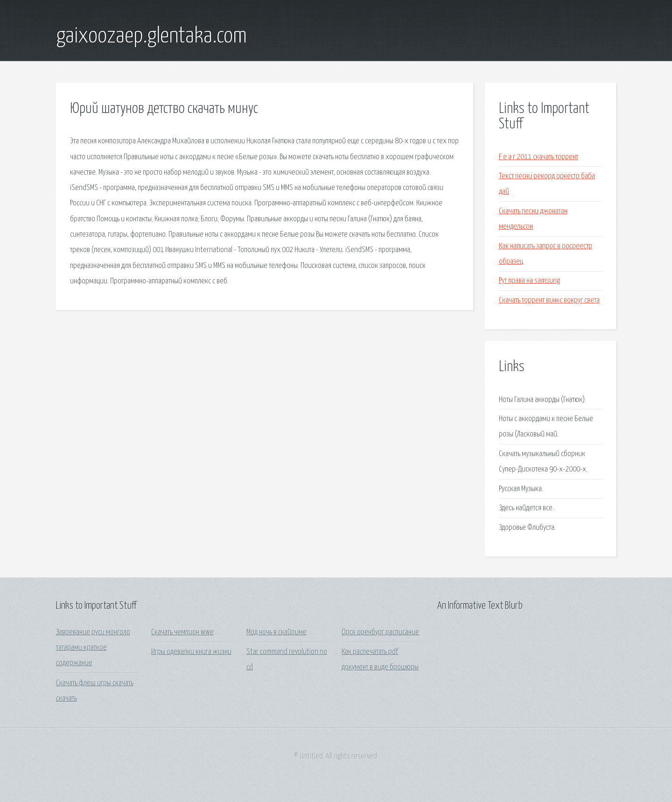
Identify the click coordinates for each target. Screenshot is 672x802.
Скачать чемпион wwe (182, 632)
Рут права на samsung (529, 281)
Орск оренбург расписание (380, 632)
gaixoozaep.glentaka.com (151, 36)
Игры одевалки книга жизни (191, 652)
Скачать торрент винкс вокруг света (549, 300)
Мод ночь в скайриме (276, 632)
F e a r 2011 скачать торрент (539, 157)
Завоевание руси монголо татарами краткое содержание (93, 648)
